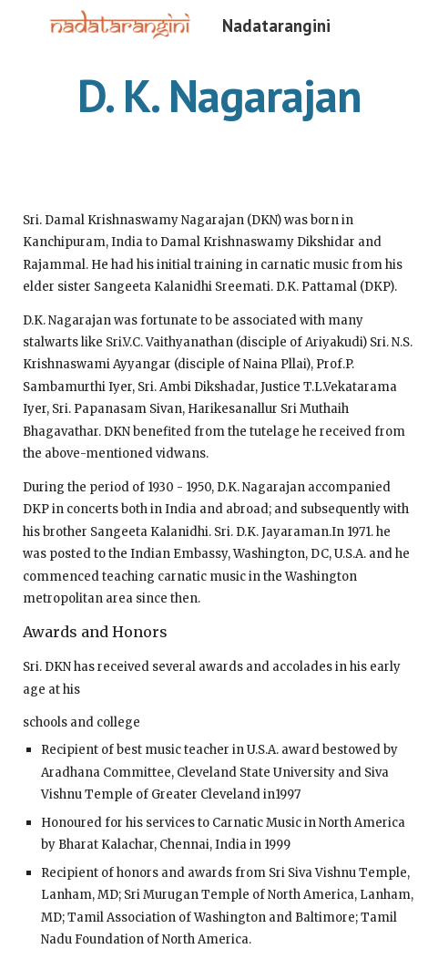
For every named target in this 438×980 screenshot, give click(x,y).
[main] (219, 96)
